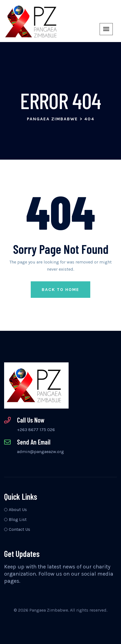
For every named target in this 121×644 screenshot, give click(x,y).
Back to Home (60, 289)
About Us (18, 510)
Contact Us (19, 529)
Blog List (18, 519)
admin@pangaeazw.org (40, 452)
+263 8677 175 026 (36, 430)
